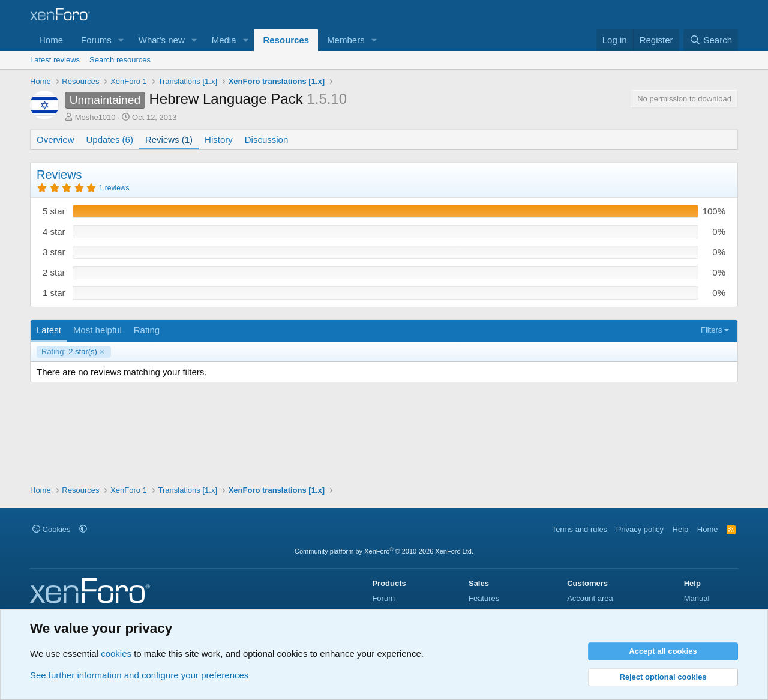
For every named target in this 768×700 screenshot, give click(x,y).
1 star (54, 293)
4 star (54, 231)
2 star (54, 272)
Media (224, 40)
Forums (96, 40)
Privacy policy (640, 529)
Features (484, 598)
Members (346, 40)
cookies (116, 653)
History (219, 140)
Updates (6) (110, 140)
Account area (590, 598)
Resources (286, 40)
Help (681, 529)
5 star (54, 211)
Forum (383, 598)
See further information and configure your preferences (139, 675)
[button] (121, 40)
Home (51, 40)
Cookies (52, 529)
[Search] (711, 40)
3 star (54, 252)
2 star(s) (69, 352)
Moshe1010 (95, 117)
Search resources (120, 60)
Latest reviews (55, 60)
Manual (697, 598)
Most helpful (97, 330)
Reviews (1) (169, 140)
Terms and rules (580, 529)
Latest (49, 330)
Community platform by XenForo (384, 551)
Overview (55, 140)
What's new (162, 40)
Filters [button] (711, 330)
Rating (147, 330)
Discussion (267, 140)
